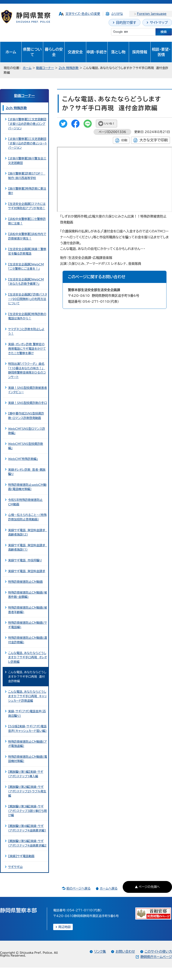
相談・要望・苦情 (161, 52)
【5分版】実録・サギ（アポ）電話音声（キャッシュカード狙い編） (27, 729)
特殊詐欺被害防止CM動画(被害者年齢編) (28, 610)
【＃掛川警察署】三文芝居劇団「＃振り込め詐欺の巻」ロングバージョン (27, 124)
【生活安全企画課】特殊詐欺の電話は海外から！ (27, 316)
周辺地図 (64, 927)
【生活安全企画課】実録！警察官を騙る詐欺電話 (27, 251)
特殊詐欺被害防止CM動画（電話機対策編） (28, 759)
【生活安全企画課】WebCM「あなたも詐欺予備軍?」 (26, 282)
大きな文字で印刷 (154, 140)
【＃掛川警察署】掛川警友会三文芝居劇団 (27, 161)
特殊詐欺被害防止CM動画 (25, 582)
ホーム (11, 52)
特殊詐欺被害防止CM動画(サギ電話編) (28, 625)
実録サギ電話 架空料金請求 (27, 571)
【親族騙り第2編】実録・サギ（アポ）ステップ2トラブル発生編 (27, 791)
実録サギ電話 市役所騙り (25, 560)
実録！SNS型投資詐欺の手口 (28, 403)
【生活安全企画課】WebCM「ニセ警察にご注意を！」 (26, 267)
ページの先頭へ (149, 887)
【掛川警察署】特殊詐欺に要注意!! (27, 191)
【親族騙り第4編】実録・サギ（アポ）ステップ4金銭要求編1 (27, 828)
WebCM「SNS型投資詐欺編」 (26, 446)
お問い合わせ (125, 951)
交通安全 (75, 52)
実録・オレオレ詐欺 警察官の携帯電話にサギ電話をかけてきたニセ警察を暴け (27, 349)
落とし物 (118, 52)
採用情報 (140, 52)
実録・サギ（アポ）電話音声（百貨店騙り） (27, 713)
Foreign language (152, 14)
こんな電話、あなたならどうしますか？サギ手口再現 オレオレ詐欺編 (28, 657)
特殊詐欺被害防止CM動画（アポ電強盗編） (28, 744)
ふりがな (117, 14)
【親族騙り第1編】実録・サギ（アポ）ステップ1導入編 (26, 774)
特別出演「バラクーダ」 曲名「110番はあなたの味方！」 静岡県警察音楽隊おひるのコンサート (27, 370)
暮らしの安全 (54, 52)
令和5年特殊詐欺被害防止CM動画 (25, 502)
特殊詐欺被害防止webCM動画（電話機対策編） (27, 487)
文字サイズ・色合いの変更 (83, 14)
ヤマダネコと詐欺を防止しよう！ (26, 331)
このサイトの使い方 (158, 951)
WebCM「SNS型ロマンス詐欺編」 (27, 431)
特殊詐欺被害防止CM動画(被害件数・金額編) (28, 595)
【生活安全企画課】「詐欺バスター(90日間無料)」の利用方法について (28, 299)
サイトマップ (159, 23)
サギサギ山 (15, 867)
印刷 (124, 140)
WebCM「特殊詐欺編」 (23, 459)
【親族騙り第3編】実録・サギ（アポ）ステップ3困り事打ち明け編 (28, 811)
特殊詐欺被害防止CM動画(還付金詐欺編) (28, 640)
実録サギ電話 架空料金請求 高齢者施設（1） (28, 547)
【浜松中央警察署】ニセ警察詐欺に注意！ (27, 221)
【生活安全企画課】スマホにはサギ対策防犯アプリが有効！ (27, 206)
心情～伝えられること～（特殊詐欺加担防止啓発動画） (27, 517)
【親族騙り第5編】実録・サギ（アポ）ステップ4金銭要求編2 (27, 843)
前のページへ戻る (79, 888)
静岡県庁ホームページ (156, 957)
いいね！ (110, 124)
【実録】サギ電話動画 (21, 856)
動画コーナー (45, 68)
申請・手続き (97, 52)
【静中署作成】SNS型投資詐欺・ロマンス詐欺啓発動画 (26, 416)
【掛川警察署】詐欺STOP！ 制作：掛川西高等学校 (27, 176)
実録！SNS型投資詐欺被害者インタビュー (28, 390)
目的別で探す (126, 23)
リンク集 (100, 951)
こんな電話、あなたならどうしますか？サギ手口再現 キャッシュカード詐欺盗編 (27, 696)
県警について (32, 52)
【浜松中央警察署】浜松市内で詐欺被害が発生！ (27, 236)
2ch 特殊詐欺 (69, 68)
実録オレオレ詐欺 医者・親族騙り (27, 472)
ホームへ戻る (109, 888)
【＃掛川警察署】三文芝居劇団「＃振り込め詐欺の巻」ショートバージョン (28, 143)
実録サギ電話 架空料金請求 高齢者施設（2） (28, 532)
